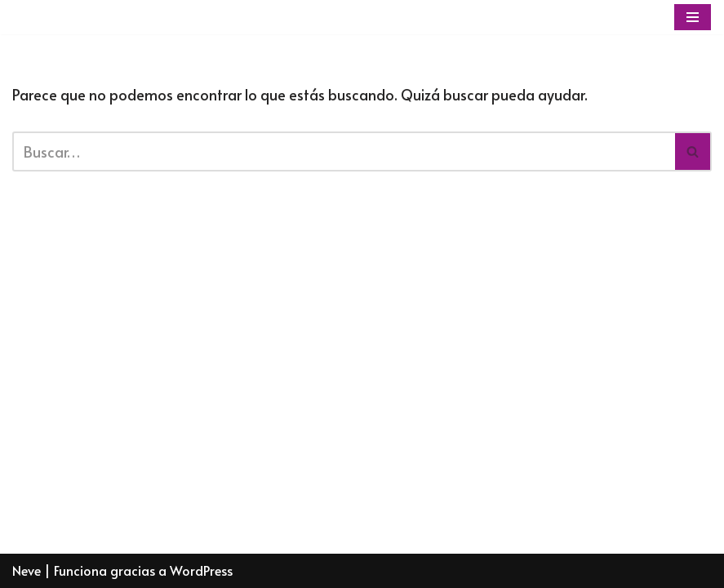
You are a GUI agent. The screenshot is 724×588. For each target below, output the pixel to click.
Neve (27, 570)
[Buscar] (344, 151)
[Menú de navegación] (693, 17)
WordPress (201, 570)
